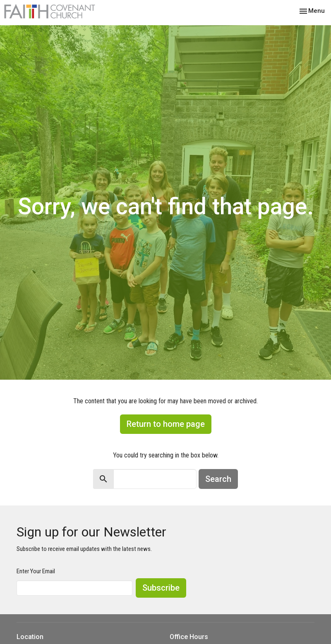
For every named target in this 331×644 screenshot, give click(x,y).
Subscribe (161, 588)
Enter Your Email (36, 571)
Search (218, 479)
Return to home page (166, 424)
